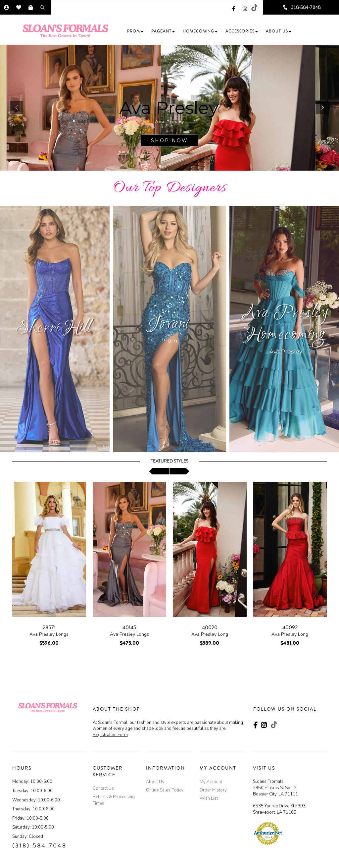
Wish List (209, 798)
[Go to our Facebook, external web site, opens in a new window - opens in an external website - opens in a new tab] (234, 8)
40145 (129, 627)
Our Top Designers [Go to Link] (170, 188)
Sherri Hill (53, 328)
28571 (49, 627)
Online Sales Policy (165, 790)
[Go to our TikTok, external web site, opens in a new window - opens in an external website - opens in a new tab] (254, 8)
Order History (213, 790)
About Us (155, 782)
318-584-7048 (306, 8)
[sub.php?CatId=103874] (169, 108)
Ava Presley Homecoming (286, 324)
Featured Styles (169, 461)
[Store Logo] (68, 31)
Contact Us (103, 788)
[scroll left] (159, 471)
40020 (210, 627)
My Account (211, 782)
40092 (290, 627)
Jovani (169, 324)
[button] (135, 31)
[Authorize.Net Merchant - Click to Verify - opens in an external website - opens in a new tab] (268, 833)
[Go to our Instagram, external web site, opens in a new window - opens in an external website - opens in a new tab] (245, 8)
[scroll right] (179, 471)
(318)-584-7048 (39, 845)
